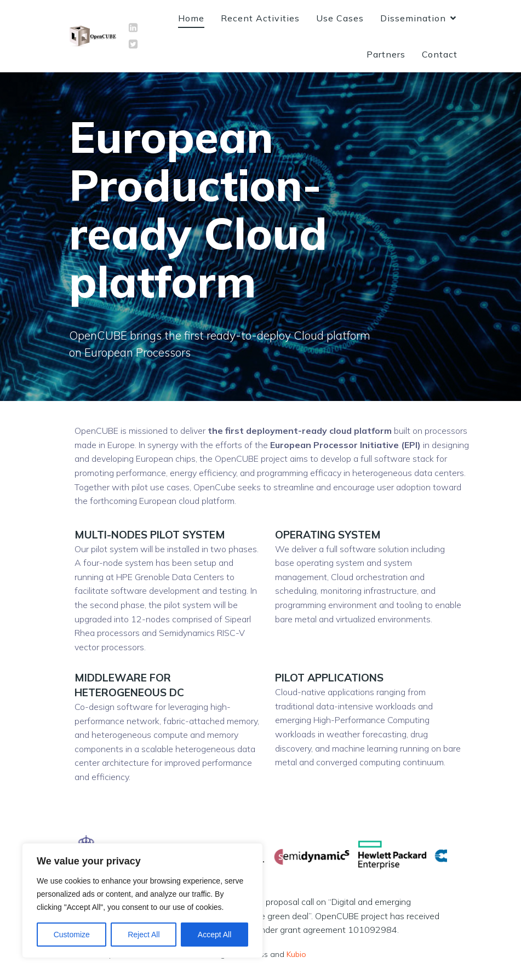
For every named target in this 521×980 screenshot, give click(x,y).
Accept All (214, 935)
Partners (386, 57)
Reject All (144, 935)
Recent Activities (260, 21)
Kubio (296, 960)
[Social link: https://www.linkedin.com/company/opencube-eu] (133, 31)
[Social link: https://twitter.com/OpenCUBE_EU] (133, 47)
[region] (142, 901)
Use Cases (340, 21)
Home (191, 21)
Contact (440, 57)
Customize (72, 935)
